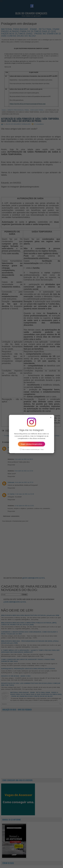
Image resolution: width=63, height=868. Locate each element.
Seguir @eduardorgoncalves (31, 444)
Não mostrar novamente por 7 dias (32, 449)
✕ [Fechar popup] (51, 417)
